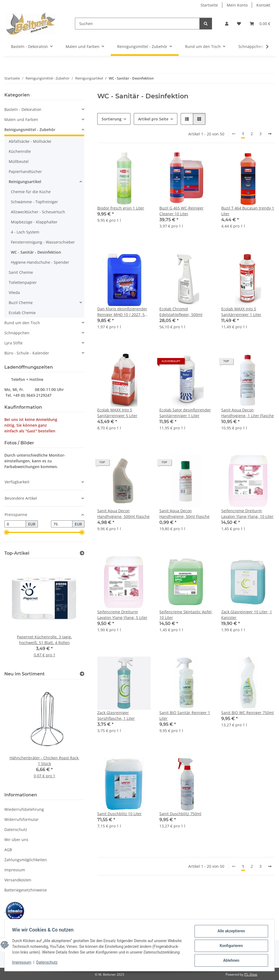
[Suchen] (137, 24)
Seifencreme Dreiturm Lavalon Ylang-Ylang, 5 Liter (122, 615)
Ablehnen (230, 958)
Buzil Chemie (21, 303)
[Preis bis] (62, 524)
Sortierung (112, 119)
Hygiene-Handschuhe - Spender (40, 262)
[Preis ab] (15, 524)
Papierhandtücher (25, 172)
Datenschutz (48, 964)
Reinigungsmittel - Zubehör (30, 130)
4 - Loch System (25, 232)
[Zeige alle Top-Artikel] (82, 553)
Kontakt (263, 5)
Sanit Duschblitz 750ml (180, 814)
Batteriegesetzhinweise (26, 890)
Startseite (209, 5)
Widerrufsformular (22, 819)
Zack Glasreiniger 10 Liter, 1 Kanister (247, 615)
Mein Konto (237, 5)
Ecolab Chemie (22, 313)
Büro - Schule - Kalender (27, 353)
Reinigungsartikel (25, 182)
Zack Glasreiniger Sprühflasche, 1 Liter (116, 715)
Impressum (23, 964)
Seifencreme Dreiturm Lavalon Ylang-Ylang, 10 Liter (247, 514)
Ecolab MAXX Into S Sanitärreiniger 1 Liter (241, 312)
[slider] (7, 532)
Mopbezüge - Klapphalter (34, 222)
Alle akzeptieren (230, 930)
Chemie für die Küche (31, 192)
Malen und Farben (21, 119)
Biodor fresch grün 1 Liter (121, 208)
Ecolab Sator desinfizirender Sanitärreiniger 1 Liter (185, 413)
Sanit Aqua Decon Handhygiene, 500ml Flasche (123, 514)
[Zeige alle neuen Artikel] (82, 674)
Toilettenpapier (23, 282)
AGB (8, 850)
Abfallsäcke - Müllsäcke (30, 141)
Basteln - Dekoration (23, 109)
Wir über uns (16, 840)
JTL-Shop (251, 974)
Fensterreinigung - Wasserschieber (43, 242)
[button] (227, 24)
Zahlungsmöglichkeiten (26, 860)
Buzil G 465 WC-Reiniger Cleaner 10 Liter (181, 211)
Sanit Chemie (21, 272)
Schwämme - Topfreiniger (34, 202)
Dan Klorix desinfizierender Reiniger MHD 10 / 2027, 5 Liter (122, 312)
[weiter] (270, 134)
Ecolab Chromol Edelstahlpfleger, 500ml (181, 312)
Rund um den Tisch (22, 323)
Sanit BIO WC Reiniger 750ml (248, 713)
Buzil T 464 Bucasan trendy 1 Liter (248, 211)
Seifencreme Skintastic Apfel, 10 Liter (186, 615)
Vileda (14, 292)
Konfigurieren (230, 944)
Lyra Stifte (13, 343)
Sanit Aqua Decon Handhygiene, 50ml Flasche (184, 514)
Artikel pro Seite (153, 119)
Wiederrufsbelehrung (24, 809)
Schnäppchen (17, 333)
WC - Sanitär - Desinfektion (36, 252)
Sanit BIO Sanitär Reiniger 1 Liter (185, 715)
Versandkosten (18, 880)
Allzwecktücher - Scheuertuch (38, 212)
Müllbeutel (19, 161)
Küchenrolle (20, 151)
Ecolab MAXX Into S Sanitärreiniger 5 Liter (117, 413)
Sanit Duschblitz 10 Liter (119, 814)
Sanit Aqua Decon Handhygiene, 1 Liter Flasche (248, 413)
